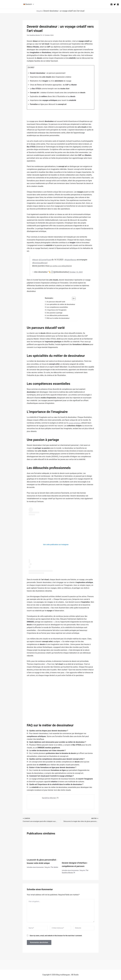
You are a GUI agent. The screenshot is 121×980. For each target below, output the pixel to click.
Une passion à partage (54, 313)
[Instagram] (118, 4)
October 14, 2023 (77, 272)
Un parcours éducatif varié (56, 302)
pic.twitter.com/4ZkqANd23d (62, 266)
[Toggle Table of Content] (74, 298)
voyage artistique (75, 423)
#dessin (36, 260)
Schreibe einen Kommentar (36, 867)
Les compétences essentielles (57, 307)
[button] (33, 4)
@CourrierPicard (46, 260)
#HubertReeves (72, 260)
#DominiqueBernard (51, 263)
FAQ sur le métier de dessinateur (58, 318)
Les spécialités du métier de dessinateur (61, 304)
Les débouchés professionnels (57, 315)
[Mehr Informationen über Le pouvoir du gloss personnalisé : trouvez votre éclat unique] (43, 847)
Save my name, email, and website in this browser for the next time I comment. (56, 936)
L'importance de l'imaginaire (56, 310)
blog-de (39, 11)
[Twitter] (115, 4)
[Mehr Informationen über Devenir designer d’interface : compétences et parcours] (78, 849)
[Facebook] (111, 4)
